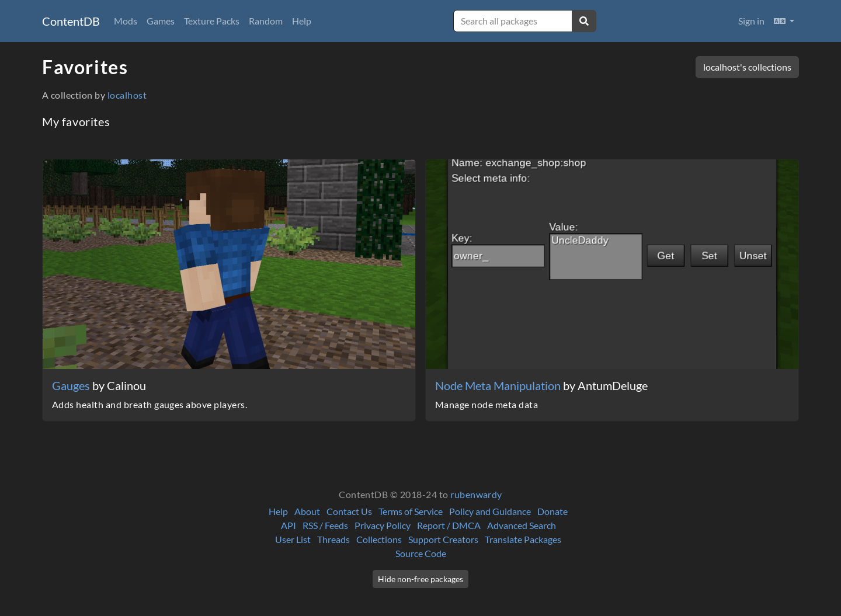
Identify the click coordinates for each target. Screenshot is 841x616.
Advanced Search (522, 525)
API (289, 525)
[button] (784, 21)
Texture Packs (212, 21)
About (307, 511)
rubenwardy (476, 494)
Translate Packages (523, 539)
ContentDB (71, 21)
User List (293, 539)
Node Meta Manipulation (499, 385)
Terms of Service (411, 511)
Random (266, 21)
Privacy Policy (383, 525)
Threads (333, 539)
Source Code (421, 553)
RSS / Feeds (325, 525)
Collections (379, 539)
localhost (127, 95)
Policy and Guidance (490, 511)
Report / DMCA (449, 525)
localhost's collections (747, 67)
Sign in (751, 21)
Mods (126, 21)
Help (302, 21)
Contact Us (349, 511)
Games (161, 21)
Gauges (72, 385)
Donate (552, 511)
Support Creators (443, 539)
